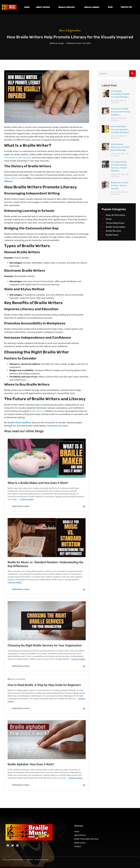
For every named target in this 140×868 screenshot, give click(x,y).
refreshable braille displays (18, 158)
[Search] (132, 74)
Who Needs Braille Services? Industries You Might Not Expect (120, 129)
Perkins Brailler (12, 178)
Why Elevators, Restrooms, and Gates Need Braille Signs (120, 147)
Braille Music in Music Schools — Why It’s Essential (120, 186)
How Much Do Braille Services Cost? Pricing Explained (120, 112)
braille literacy (37, 411)
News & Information (70, 31)
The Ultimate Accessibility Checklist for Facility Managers (120, 94)
